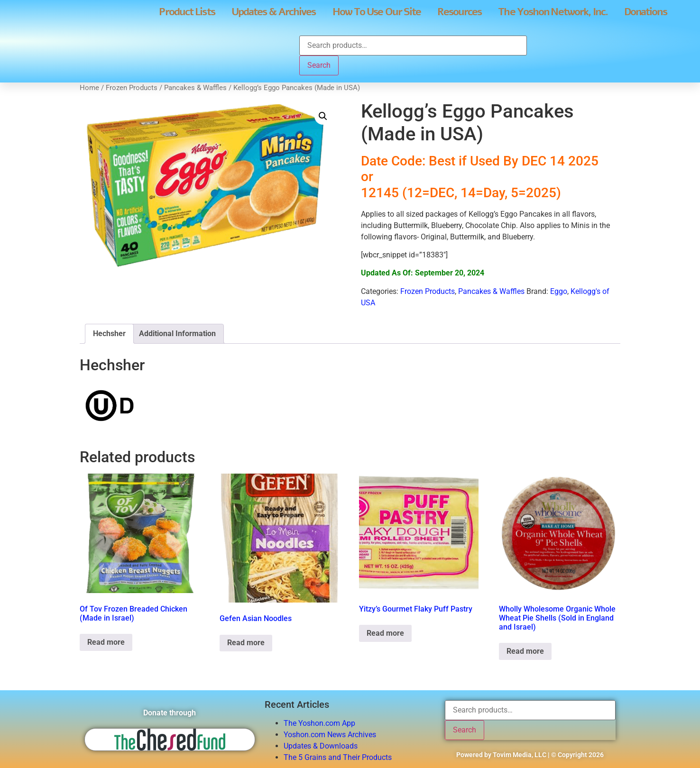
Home (89, 88)
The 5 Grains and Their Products (338, 757)
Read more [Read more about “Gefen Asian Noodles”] (246, 643)
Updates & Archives (274, 12)
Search (319, 65)
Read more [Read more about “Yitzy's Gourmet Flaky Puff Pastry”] (385, 633)
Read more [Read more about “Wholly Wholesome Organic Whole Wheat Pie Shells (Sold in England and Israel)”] (525, 651)
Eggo (559, 291)
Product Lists (187, 12)
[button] (323, 116)
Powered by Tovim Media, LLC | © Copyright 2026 (530, 755)
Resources (459, 12)
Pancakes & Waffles (195, 88)
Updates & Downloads (321, 746)
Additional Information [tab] (177, 334)
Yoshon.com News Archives (330, 735)
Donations (645, 12)
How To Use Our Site (377, 12)
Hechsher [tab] (109, 334)
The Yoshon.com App (319, 723)
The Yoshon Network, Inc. (553, 12)
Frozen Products (132, 88)
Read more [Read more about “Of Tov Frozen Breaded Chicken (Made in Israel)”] (106, 642)
